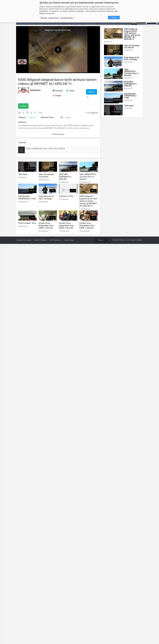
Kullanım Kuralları (24, 240)
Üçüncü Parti (54, 18)
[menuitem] (23, 62)
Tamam (114, 18)
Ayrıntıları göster (67, 18)
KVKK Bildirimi (55, 240)
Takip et (92, 92)
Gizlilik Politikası (40, 240)
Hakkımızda (69, 240)
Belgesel (32, 117)
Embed (24, 106)
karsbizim (36, 90)
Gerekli (43, 18)
